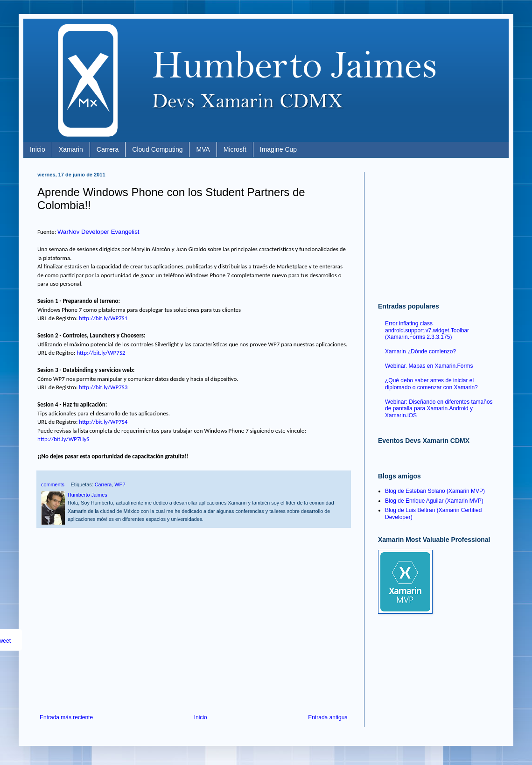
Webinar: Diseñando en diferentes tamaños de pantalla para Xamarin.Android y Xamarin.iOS (439, 409)
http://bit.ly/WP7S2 (101, 353)
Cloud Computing (157, 149)
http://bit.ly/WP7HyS (63, 439)
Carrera (108, 149)
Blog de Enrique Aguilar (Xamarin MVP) (434, 501)
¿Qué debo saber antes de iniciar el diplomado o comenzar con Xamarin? (431, 384)
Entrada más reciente (66, 717)
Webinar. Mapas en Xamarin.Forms (429, 366)
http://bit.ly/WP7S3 (103, 387)
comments (53, 484)
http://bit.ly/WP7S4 (103, 422)
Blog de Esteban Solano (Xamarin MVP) (435, 491)
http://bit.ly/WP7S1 (103, 318)
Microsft (235, 149)
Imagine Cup (278, 149)
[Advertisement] (194, 637)
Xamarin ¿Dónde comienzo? (420, 351)
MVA (203, 149)
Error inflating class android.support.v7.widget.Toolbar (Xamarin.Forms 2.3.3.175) (427, 330)
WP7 (120, 484)
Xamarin (71, 149)
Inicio (38, 149)
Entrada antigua (328, 717)
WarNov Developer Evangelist (98, 232)
